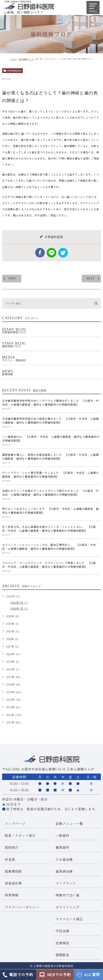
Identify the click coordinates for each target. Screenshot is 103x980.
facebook (40, 253)
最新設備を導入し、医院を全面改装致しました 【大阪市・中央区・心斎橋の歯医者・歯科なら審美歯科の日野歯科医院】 (50, 457)
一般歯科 (62, 835)
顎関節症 (62, 955)
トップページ (15, 823)
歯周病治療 (64, 871)
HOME (14, 59)
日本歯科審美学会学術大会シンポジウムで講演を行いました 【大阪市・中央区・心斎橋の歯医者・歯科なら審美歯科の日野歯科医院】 (50, 403)
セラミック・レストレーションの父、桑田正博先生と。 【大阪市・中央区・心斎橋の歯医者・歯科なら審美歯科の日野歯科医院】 (49, 547)
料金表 (10, 859)
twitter (63, 253)
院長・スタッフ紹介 (20, 835)
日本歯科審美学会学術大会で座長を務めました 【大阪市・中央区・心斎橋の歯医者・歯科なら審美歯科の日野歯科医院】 (50, 421)
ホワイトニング (68, 907)
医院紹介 (12, 847)
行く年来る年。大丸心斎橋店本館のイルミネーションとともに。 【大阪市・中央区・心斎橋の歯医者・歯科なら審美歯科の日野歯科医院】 (49, 529)
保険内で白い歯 (68, 895)
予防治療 (62, 931)
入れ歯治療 (64, 859)
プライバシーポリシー (22, 907)
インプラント (66, 883)
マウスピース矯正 (69, 919)
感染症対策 (13, 883)
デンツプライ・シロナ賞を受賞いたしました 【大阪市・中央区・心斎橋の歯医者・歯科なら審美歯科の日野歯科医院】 (50, 475)
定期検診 (62, 943)
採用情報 (12, 895)
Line (51, 253)
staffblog (14, 71)
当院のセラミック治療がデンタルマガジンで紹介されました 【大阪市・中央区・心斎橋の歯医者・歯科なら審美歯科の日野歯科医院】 (50, 493)
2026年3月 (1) (19, 603)
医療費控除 (13, 871)
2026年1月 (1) (19, 609)
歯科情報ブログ (26, 59)
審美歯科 (62, 847)
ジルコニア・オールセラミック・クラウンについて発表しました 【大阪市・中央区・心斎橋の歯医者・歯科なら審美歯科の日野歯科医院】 (49, 565)
